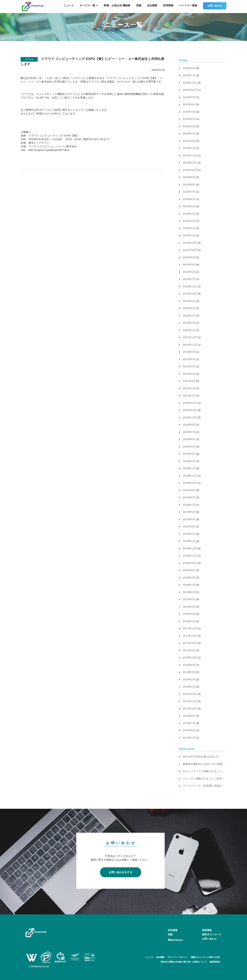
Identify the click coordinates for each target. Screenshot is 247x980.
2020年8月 (189, 425)
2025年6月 (189, 119)
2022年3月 (189, 316)
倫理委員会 (215, 962)
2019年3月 (189, 526)
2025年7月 (189, 112)
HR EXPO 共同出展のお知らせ (201, 757)
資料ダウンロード (212, 934)
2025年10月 (190, 90)
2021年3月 (189, 381)
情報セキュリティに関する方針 (206, 957)
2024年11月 (190, 163)
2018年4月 (189, 607)
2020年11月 (190, 410)
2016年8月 (189, 665)
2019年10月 (190, 483)
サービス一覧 (89, 5)
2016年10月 (190, 657)
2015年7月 (189, 723)
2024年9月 (189, 177)
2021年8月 (189, 352)
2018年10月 (190, 563)
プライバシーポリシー (178, 957)
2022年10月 (190, 294)
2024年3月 (189, 221)
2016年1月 (189, 687)
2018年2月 (189, 621)
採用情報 (168, 5)
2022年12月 (190, 286)
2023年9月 (189, 257)
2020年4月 (189, 447)
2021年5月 (189, 366)
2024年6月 (189, 199)
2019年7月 (189, 505)
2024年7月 (189, 192)
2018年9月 (189, 570)
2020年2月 (189, 461)
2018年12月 (190, 548)
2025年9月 (189, 97)
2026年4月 (189, 68)
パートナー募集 (188, 5)
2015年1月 (189, 738)
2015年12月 (190, 694)
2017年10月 (190, 643)
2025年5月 (189, 126)
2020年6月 (189, 439)
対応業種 (173, 930)
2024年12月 (190, 155)
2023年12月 (190, 243)
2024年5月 (189, 206)
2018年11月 (190, 556)
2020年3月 (189, 454)
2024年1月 (189, 235)
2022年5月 (189, 308)
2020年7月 (189, 432)
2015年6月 (189, 730)
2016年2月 (189, 679)
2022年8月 (189, 301)
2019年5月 (189, 512)
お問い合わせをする (120, 872)
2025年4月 (189, 133)
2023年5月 (189, 264)
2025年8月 (189, 104)
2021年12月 (190, 337)
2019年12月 (190, 476)
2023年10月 (190, 250)
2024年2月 (189, 228)
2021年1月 (189, 395)
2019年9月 (189, 490)
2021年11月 (190, 345)
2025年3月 (189, 141)
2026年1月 (189, 75)
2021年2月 (189, 388)
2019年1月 (189, 541)
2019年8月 (189, 497)
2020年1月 (189, 468)
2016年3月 (189, 672)
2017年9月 (189, 650)
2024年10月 (190, 170)
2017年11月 (190, 636)
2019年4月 (189, 519)
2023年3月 (189, 272)
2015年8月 (189, 716)
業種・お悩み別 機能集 (117, 5)
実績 (139, 5)
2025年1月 (189, 148)
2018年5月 (189, 599)
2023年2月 (189, 279)
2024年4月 (189, 214)
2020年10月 (190, 417)
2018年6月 (189, 592)
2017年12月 (190, 628)
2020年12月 (190, 403)
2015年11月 (190, 701)
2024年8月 (189, 185)
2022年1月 (189, 330)
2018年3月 (189, 614)
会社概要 (152, 5)
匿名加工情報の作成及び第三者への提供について (184, 962)
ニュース (69, 5)
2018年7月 (189, 585)
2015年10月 (190, 709)
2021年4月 (189, 374)
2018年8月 (189, 578)
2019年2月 (189, 534)
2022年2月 (189, 323)
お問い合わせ (215, 6)
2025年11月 (190, 83)
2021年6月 (189, 359)
